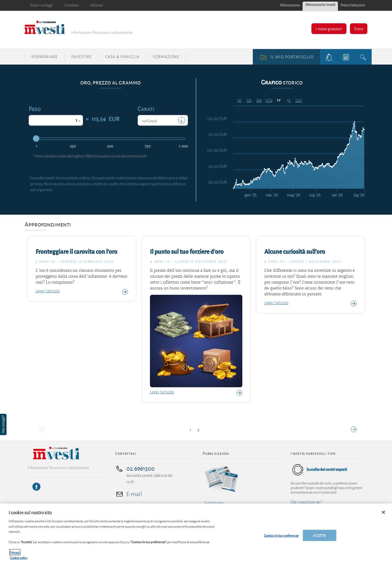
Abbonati (97, 5)
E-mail (134, 494)
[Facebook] (36, 487)
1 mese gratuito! (329, 29)
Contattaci (71, 5)
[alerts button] (329, 57)
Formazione (166, 57)
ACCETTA (319, 542)
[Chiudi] (383, 519)
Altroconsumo (290, 5)
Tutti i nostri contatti (135, 509)
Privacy (15, 559)
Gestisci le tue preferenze (281, 542)
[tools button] (346, 57)
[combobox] (163, 120)
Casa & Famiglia (122, 57)
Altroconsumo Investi (320, 5)
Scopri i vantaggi (41, 5)
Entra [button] (359, 29)
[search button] (363, 57)
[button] (4, 424)
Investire (82, 57)
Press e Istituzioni (353, 5)
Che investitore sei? (306, 502)
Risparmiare (45, 57)
